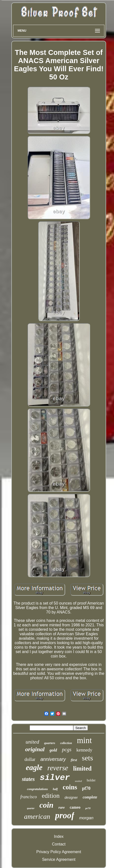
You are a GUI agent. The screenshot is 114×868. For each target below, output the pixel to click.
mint (85, 740)
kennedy (84, 750)
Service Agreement (59, 859)
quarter (31, 808)
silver (55, 778)
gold (53, 750)
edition (51, 796)
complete (90, 797)
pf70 (86, 788)
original (35, 749)
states (28, 779)
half (55, 789)
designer (71, 798)
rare (62, 807)
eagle (34, 767)
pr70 (88, 808)
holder (91, 780)
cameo (75, 807)
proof (65, 815)
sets (87, 758)
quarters (50, 743)
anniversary (53, 759)
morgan (86, 818)
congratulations (37, 789)
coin (47, 805)
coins (70, 787)
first (74, 760)
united (32, 742)
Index (59, 836)
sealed (78, 781)
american (37, 816)
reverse (58, 768)
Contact (59, 844)
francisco (28, 797)
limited (82, 768)
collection (66, 743)
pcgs (67, 750)
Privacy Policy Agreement (59, 852)
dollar (30, 759)
